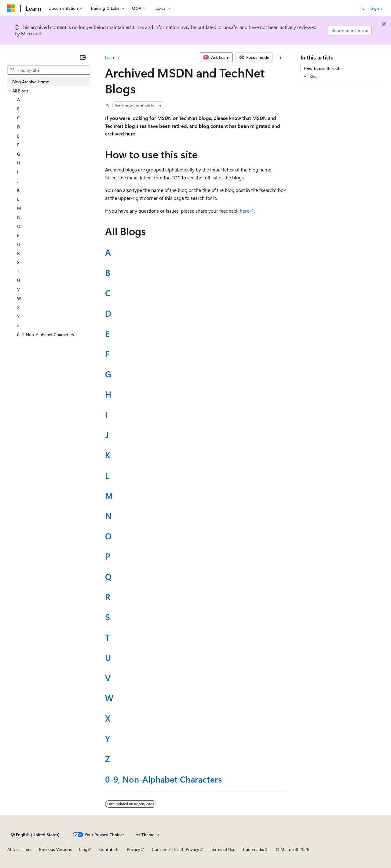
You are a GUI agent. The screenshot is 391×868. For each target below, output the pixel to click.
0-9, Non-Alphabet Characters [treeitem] (46, 335)
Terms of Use (223, 849)
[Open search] (362, 8)
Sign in (377, 8)
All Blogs (312, 76)
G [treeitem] (19, 154)
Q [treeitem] (19, 244)
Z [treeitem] (18, 325)
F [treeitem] (18, 145)
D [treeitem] (19, 127)
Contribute (109, 849)
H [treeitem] (19, 163)
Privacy (133, 849)
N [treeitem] (19, 217)
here (245, 211)
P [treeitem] (18, 235)
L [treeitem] (18, 199)
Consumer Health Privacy (175, 849)
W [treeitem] (19, 298)
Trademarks (253, 849)
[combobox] (49, 70)
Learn (110, 57)
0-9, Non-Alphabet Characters (164, 779)
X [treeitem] (18, 307)
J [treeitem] (18, 181)
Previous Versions (55, 849)
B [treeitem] (18, 109)
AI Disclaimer (20, 849)
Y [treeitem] (18, 317)
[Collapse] (83, 57)
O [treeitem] (19, 226)
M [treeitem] (19, 208)
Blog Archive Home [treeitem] (31, 82)
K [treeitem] (18, 190)
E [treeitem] (18, 136)
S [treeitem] (18, 262)
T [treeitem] (18, 271)
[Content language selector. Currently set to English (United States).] (35, 835)
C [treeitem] (18, 118)
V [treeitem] (18, 289)
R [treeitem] (18, 253)
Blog (83, 849)
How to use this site (323, 68)
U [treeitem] (19, 280)
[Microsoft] (11, 8)
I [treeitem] (18, 172)
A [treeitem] (18, 100)
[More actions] (281, 57)
